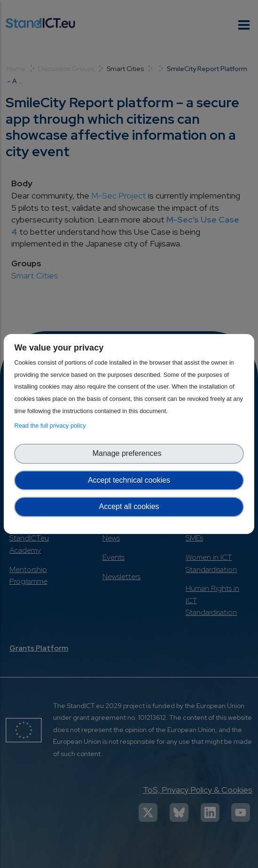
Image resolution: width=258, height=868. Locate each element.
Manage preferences (129, 453)
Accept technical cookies (129, 480)
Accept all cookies (129, 506)
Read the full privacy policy (51, 426)
